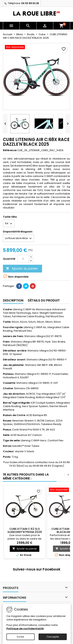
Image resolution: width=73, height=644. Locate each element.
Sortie (20, 637)
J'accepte (53, 637)
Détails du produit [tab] (44, 300)
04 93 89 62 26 (30, 3)
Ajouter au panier (22, 269)
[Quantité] (23, 259)
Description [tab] (13, 300)
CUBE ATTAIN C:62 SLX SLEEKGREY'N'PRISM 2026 (25, 530)
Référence (10, 150)
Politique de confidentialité (25, 629)
